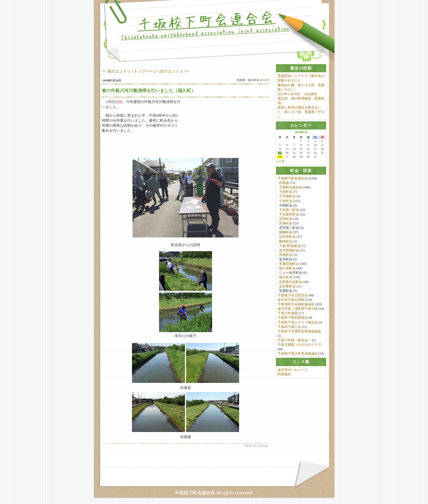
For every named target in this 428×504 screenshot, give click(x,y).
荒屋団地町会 (289, 264)
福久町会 (286, 278)
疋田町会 (286, 219)
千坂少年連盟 (288, 314)
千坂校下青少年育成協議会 (298, 354)
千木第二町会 (289, 210)
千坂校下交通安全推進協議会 (299, 332)
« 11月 (281, 162)
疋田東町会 (287, 287)
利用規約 (284, 376)
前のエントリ (119, 71)
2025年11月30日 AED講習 (297, 94)
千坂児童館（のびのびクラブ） (301, 345)
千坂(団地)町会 (290, 246)
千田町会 (286, 193)
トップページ (145, 71)
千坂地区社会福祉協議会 (296, 305)
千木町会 (286, 201)
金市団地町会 (289, 251)
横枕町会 (286, 242)
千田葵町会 (287, 197)
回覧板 (284, 183)
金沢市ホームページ (293, 371)
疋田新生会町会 (291, 282)
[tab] (301, 68)
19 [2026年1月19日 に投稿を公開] (280, 153)
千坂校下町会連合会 (293, 179)
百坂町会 (286, 255)
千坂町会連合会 (291, 188)
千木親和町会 (289, 215)
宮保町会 (286, 224)
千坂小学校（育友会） (294, 341)
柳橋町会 (286, 233)
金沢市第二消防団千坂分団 (298, 309)
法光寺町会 (287, 237)
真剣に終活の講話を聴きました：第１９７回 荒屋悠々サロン (301, 112)
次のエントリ (172, 71)
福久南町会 (287, 269)
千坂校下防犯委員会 (293, 318)
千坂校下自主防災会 (293, 296)
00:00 (266, 80)
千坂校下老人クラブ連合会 (298, 323)
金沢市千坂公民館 (291, 300)
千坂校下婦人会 (289, 327)
